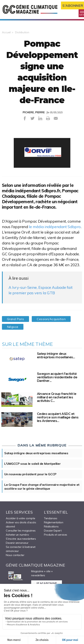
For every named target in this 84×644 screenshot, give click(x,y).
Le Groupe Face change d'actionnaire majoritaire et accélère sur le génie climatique (42, 487)
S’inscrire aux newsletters (21, 539)
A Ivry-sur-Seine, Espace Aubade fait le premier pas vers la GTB (40, 290)
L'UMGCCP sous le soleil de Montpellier (33, 464)
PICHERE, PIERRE (34, 112)
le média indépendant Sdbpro (55, 227)
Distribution (22, 32)
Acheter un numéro (17, 535)
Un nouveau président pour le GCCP (30, 474)
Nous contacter (15, 555)
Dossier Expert (53, 531)
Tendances (51, 518)
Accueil (6, 32)
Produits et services (56, 535)
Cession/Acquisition (51, 319)
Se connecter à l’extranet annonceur (21, 549)
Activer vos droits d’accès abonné (21, 524)
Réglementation (54, 522)
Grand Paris (15, 319)
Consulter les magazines (21, 531)
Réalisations (51, 526)
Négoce (13, 327)
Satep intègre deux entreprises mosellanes (36, 453)
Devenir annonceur (17, 543)
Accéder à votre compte (20, 518)
